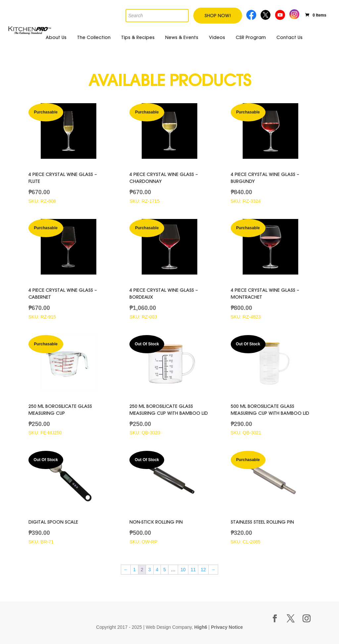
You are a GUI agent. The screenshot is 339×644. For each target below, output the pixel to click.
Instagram (294, 13)
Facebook (251, 14)
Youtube (281, 14)
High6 (201, 627)
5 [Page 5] (165, 570)
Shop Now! (218, 16)
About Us (56, 37)
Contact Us (290, 37)
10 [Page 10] (183, 570)
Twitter (266, 14)
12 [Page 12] (203, 570)
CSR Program (251, 37)
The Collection (94, 37)
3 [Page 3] (150, 570)
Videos (217, 37)
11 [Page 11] (193, 570)
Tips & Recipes (138, 37)
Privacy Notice (227, 627)
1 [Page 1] (134, 570)
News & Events (182, 37)
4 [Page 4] (157, 570)
